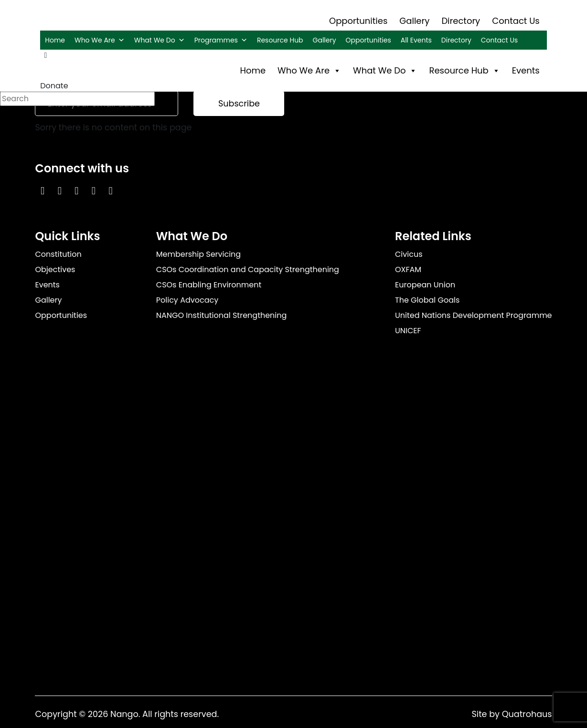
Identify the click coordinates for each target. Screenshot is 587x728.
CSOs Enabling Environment (209, 285)
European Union (425, 285)
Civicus (409, 254)
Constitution (58, 254)
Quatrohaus (527, 714)
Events (526, 70)
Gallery (414, 21)
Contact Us (516, 21)
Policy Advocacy (187, 300)
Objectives (55, 269)
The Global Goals (427, 300)
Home (55, 40)
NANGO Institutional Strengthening (222, 315)
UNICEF (408, 331)
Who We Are (100, 40)
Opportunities (358, 21)
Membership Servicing (198, 254)
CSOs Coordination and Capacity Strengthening (248, 269)
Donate (54, 86)
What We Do (160, 40)
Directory (461, 21)
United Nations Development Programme (474, 315)
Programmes (221, 40)
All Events (416, 40)
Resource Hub (280, 40)
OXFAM (408, 269)
